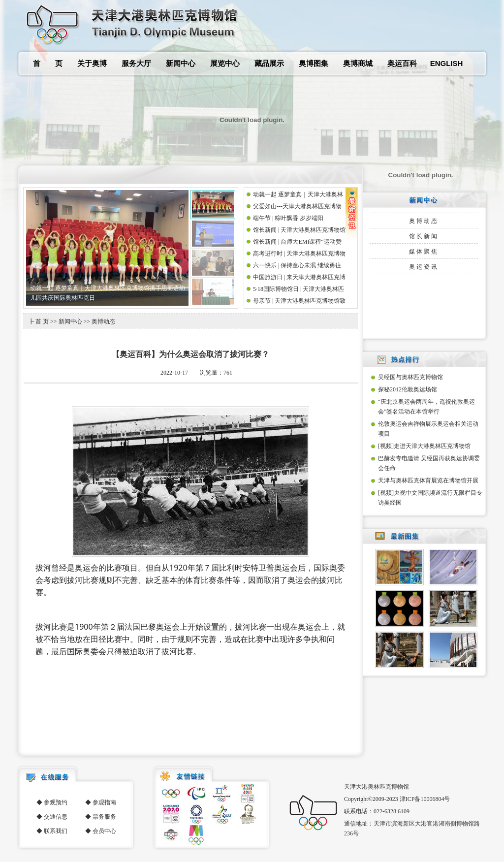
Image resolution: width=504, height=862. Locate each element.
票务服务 (104, 817)
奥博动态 (424, 221)
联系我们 (56, 831)
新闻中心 (181, 63)
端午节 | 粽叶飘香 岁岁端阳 (288, 218)
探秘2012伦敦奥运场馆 (408, 389)
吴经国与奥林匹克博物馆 (410, 377)
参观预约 (56, 802)
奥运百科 (402, 63)
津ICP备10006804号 (425, 799)
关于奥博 (92, 63)
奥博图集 (314, 63)
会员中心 (104, 831)
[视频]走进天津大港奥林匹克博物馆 (424, 446)
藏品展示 (269, 63)
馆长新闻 (424, 236)
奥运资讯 (424, 267)
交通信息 (56, 817)
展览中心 (225, 63)
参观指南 (104, 802)
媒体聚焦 (424, 252)
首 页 (48, 63)
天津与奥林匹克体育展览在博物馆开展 (428, 480)
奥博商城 (358, 63)
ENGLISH (447, 63)
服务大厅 (136, 63)
